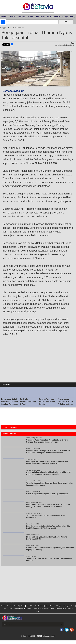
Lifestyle (59, 606)
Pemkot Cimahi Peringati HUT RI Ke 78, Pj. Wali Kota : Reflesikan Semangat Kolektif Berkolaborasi (49, 452)
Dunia (5, 609)
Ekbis (73, 606)
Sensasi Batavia (19, 609)
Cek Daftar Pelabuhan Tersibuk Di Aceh (28, 401)
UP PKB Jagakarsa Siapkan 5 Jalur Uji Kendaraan (47, 494)
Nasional (21, 17)
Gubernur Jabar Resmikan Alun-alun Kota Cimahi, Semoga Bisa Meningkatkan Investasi (47, 441)
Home (4, 17)
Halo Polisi (40, 17)
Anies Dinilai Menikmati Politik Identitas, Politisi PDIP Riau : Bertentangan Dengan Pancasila (49, 473)
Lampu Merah (68, 17)
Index (38, 611)
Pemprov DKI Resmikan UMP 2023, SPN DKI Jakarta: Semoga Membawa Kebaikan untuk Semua (48, 506)
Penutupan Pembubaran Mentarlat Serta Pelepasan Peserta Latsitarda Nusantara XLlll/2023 (48, 462)
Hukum (12, 17)
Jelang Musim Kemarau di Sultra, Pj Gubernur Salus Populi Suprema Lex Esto (66, 404)
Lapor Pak (37, 609)
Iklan (53, 609)
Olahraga (66, 606)
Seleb (10, 609)
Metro (30, 17)
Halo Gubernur (53, 17)
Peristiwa (29, 609)
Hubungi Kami (69, 609)
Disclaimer (59, 609)
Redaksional (45, 609)
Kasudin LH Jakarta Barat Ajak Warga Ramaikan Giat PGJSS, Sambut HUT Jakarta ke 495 (48, 527)
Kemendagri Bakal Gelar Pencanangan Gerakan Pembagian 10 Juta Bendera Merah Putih (10, 404)
